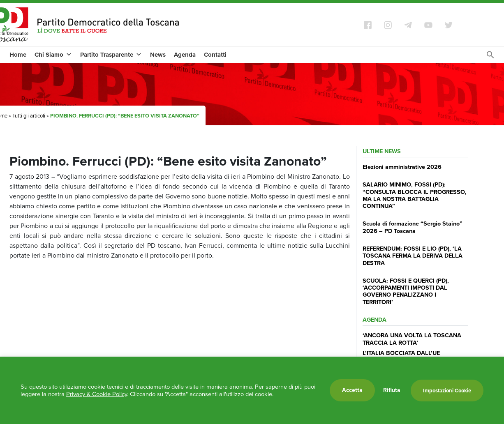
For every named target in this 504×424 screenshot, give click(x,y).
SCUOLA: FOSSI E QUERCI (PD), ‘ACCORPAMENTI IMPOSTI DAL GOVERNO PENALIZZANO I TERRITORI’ (406, 291)
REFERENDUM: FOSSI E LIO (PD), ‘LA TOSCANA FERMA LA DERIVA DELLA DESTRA (413, 256)
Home (18, 55)
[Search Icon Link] (490, 57)
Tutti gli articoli (29, 116)
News (158, 55)
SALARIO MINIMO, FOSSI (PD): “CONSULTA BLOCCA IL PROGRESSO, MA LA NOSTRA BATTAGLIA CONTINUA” (415, 195)
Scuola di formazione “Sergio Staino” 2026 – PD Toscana (413, 227)
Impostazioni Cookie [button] (447, 391)
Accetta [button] (352, 390)
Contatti (215, 55)
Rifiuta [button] (392, 390)
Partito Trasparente (111, 55)
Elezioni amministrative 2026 (402, 167)
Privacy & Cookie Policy (97, 394)
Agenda (185, 55)
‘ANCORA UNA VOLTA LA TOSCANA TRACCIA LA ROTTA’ (412, 339)
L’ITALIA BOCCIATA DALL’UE (401, 353)
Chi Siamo (53, 55)
